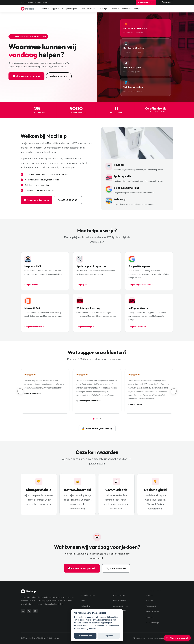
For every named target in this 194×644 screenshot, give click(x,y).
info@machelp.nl (42, 2)
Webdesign (102, 9)
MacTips (137, 9)
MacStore (150, 617)
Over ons (114, 9)
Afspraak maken (153, 612)
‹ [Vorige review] (20, 391)
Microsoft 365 (89, 9)
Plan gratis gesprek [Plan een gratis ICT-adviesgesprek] (177, 638)
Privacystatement (139, 638)
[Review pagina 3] (100, 419)
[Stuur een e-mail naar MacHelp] (35, 611)
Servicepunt (151, 606)
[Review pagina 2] (97, 419)
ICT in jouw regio (153, 623)
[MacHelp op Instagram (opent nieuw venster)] (23, 611)
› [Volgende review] (174, 391)
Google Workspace (71, 9)
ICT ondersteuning (88, 595)
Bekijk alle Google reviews (97, 429)
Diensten (45, 9)
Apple (56, 9)
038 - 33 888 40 (27, 2)
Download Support (146, 2)
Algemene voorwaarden (156, 638)
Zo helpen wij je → (59, 76)
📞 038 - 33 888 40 (55, 200)
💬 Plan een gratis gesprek (26, 76)
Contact (127, 9)
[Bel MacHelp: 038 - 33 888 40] (29, 611)
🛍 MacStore (167, 2)
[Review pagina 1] (94, 419)
